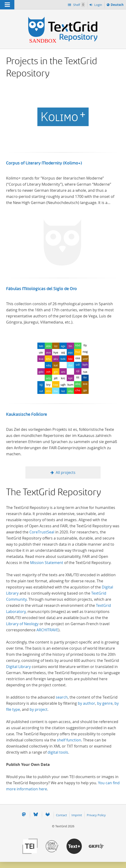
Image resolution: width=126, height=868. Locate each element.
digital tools (58, 752)
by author (87, 703)
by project (39, 709)
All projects (66, 472)
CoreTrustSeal (42, 532)
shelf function (69, 740)
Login (98, 5)
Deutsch (117, 5)
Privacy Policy (96, 815)
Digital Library (18, 667)
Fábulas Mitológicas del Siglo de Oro (41, 289)
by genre (105, 703)
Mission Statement (47, 563)
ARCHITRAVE (47, 630)
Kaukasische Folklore (27, 414)
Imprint (77, 815)
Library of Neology (22, 624)
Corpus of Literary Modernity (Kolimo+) (44, 163)
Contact (61, 815)
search (62, 697)
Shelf (79, 5)
